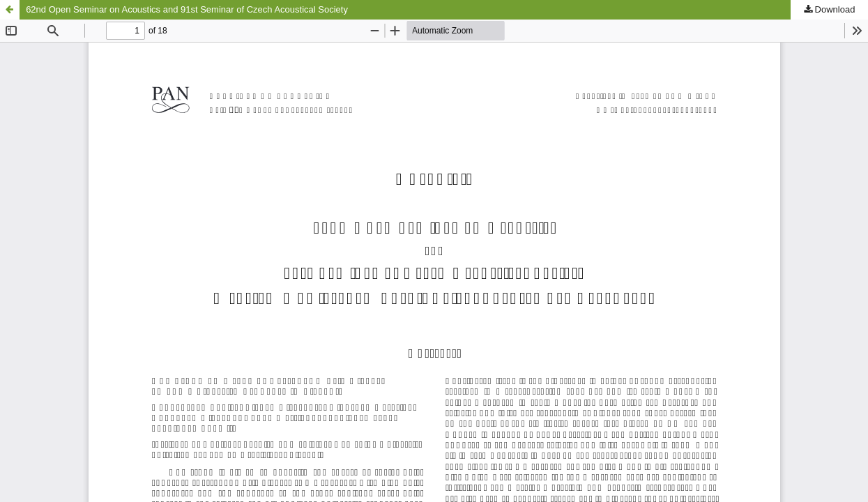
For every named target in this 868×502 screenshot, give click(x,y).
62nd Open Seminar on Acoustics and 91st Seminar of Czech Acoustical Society (187, 9)
